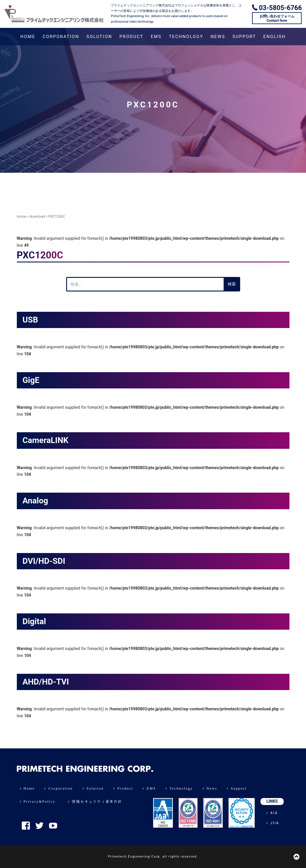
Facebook (26, 826)
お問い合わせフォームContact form (277, 18)
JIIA (273, 823)
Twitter (39, 826)
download (37, 217)
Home (21, 217)
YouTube (53, 826)
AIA (272, 813)
